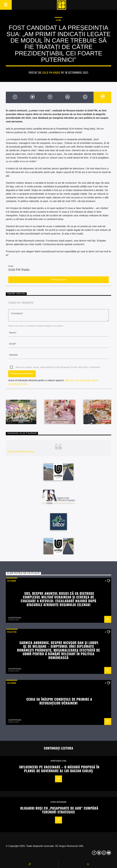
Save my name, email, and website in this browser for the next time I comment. (58, 367)
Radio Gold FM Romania (21, 452)
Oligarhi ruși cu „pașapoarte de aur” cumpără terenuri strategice (59, 810)
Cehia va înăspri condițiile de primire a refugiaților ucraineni (59, 701)
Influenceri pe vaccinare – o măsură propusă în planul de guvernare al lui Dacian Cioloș (59, 769)
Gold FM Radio (51, 73)
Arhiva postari (58, 280)
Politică (12, 632)
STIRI (58, 20)
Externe (12, 581)
